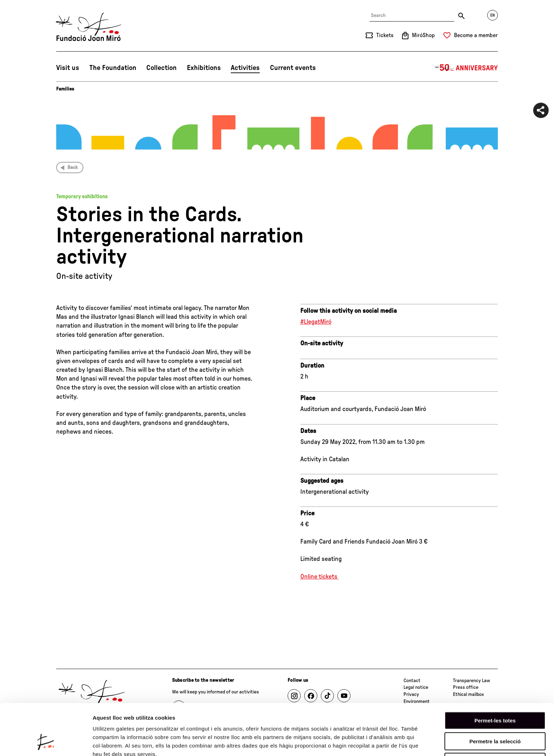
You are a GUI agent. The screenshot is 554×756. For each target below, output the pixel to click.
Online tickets (320, 577)
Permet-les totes (495, 675)
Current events (293, 68)
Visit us (68, 68)
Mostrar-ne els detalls (120, 742)
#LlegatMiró (316, 322)
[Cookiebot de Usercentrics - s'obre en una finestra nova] (46, 742)
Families (65, 89)
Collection (161, 68)
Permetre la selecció (495, 696)
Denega (495, 716)
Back (73, 168)
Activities (245, 68)
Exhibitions (204, 68)
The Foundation (113, 68)
